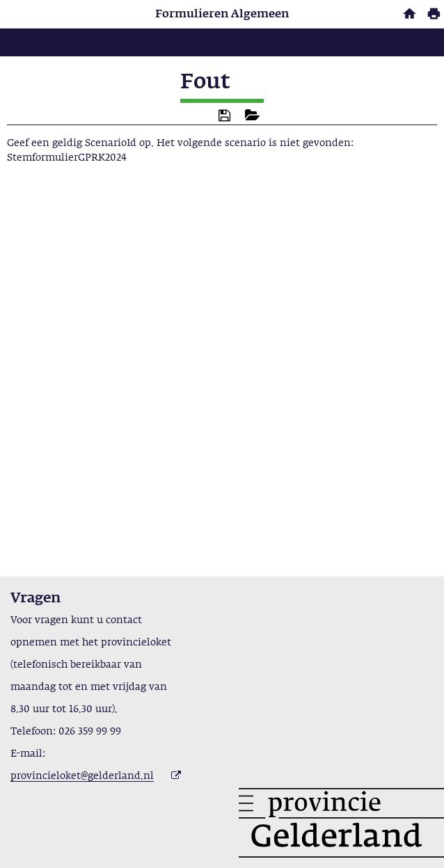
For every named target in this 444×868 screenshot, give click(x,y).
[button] (224, 116)
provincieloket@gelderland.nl (82, 776)
